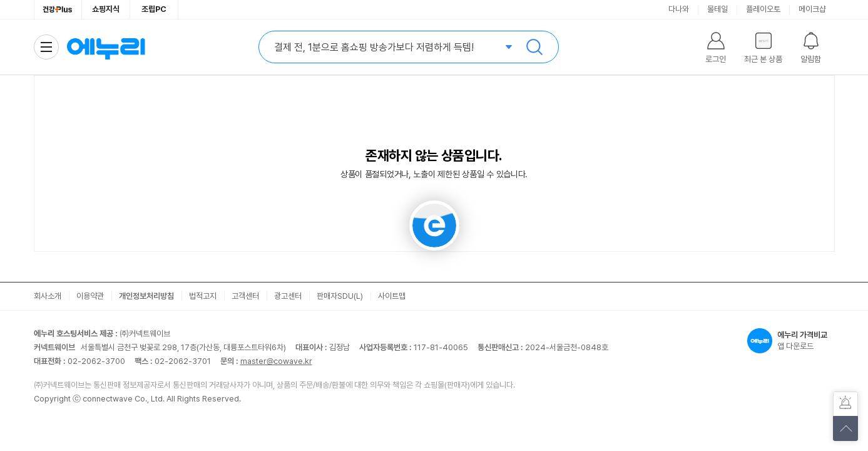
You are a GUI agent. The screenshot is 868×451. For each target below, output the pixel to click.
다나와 (679, 9)
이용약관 (90, 296)
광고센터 (288, 296)
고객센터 (245, 296)
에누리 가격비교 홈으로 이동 (106, 47)
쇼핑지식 (106, 9)
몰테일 (717, 9)
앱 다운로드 (791, 341)
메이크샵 (812, 9)
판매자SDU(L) (340, 296)
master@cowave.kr (276, 361)
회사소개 (48, 296)
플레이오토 (763, 9)
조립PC (154, 9)
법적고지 (203, 296)
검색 (534, 47)
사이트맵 (392, 296)
